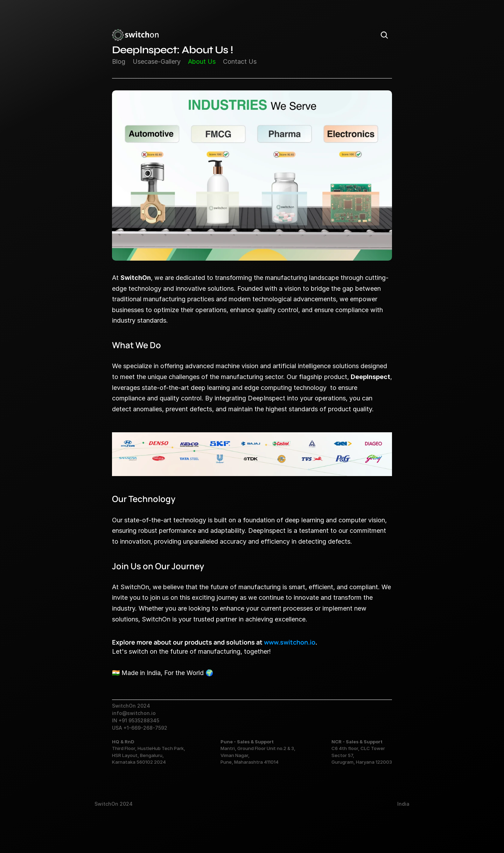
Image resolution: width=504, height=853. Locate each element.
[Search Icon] (384, 35)
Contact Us (240, 61)
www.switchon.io (290, 642)
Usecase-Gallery (157, 61)
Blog (119, 61)
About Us (202, 61)
